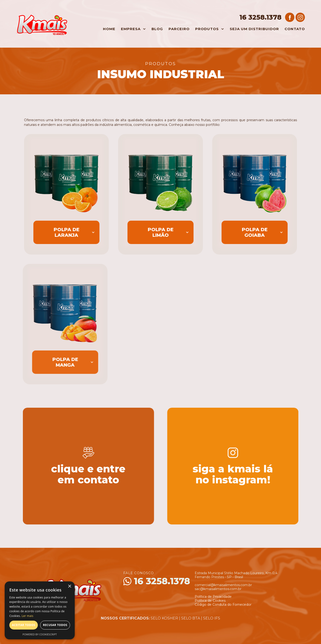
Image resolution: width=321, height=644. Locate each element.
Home (109, 29)
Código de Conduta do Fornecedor (223, 605)
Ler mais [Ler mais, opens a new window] (28, 616)
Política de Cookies (210, 601)
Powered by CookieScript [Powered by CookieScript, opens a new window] (40, 634)
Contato (295, 29)
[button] (132, 29)
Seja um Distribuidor (254, 29)
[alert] (40, 610)
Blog (157, 29)
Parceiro (179, 29)
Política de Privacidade (213, 597)
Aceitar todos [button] (24, 625)
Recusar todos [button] (55, 625)
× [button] (69, 586)
